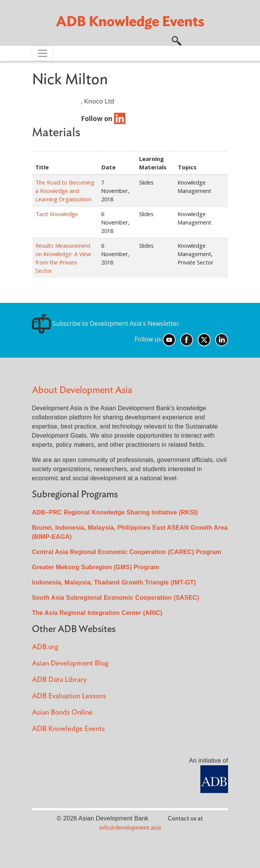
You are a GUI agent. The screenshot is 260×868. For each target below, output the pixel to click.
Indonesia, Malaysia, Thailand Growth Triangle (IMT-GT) (114, 582)
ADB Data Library (59, 680)
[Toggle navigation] (43, 53)
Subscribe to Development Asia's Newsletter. (106, 323)
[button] (177, 40)
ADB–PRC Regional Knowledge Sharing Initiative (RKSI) (115, 512)
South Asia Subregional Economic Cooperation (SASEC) (116, 598)
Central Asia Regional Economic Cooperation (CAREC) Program (127, 552)
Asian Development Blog (70, 663)
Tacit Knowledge (57, 214)
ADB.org (45, 647)
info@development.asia (130, 828)
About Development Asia (82, 390)
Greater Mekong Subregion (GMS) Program (96, 567)
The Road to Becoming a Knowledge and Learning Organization (65, 191)
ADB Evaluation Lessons (69, 696)
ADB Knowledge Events (68, 729)
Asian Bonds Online (62, 713)
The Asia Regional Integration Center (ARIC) (97, 613)
